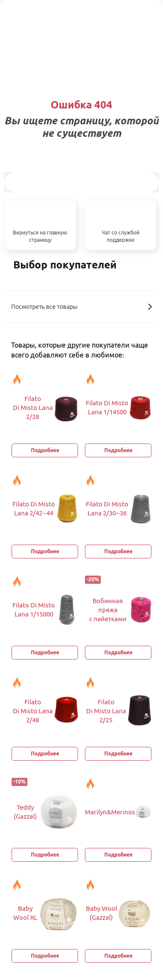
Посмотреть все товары (81, 307)
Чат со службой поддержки (121, 236)
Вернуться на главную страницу (40, 236)
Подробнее (45, 450)
